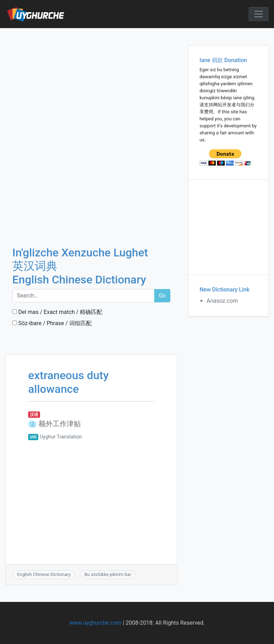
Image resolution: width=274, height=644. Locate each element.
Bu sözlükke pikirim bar (108, 574)
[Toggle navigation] (259, 14)
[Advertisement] (91, 80)
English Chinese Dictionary (44, 574)
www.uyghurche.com (95, 623)
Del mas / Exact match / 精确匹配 (57, 312)
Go (162, 296)
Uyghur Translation (61, 437)
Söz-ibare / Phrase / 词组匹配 (52, 323)
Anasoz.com (222, 301)
